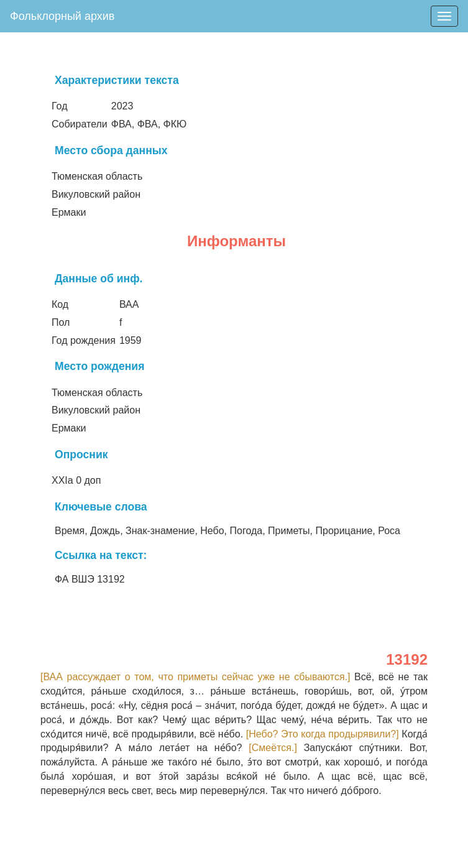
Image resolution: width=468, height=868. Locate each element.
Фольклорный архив (62, 16)
